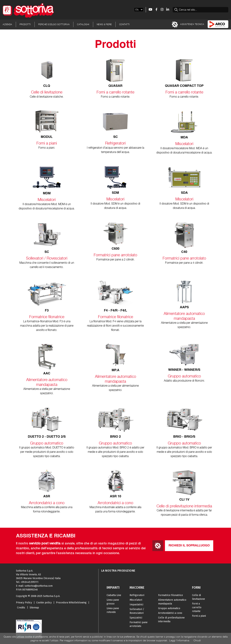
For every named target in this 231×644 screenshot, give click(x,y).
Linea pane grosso (113, 602)
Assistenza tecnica (188, 24)
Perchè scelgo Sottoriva (54, 24)
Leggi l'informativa (179, 640)
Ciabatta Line (114, 595)
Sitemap (34, 608)
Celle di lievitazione (199, 597)
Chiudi (197, 640)
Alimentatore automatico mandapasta (172, 602)
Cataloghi (83, 24)
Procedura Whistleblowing (71, 603)
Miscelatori (136, 600)
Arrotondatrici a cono (170, 613)
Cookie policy (44, 603)
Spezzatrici (136, 618)
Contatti (124, 24)
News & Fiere (104, 24)
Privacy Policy (24, 603)
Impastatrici (136, 605)
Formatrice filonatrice (171, 595)
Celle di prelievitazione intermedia (171, 620)
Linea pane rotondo (113, 610)
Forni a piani (199, 616)
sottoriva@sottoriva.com (39, 586)
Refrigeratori (137, 595)
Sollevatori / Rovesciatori (137, 611)
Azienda (7, 24)
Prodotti (25, 24)
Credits (21, 608)
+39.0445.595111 (30, 582)
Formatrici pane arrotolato (139, 624)
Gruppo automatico (169, 608)
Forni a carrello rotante (197, 607)
